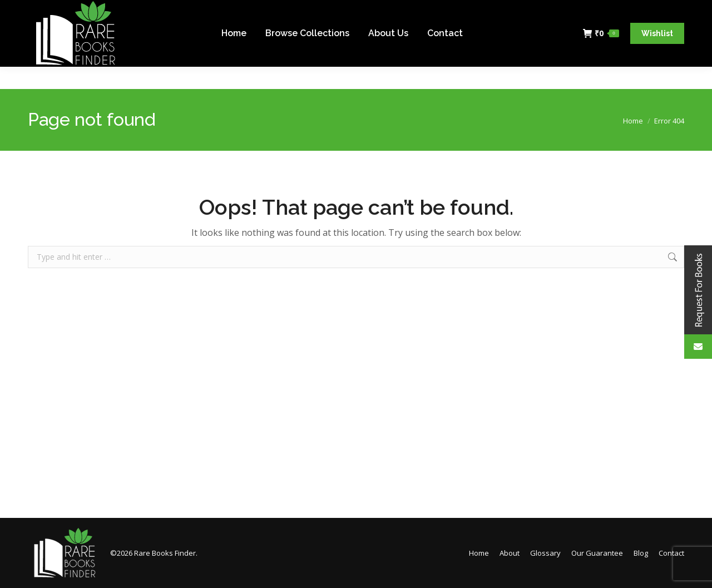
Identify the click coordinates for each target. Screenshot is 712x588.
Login (668, 11)
